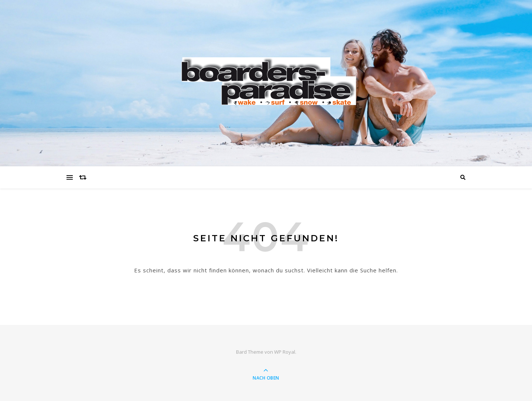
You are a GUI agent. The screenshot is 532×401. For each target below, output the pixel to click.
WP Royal (285, 352)
